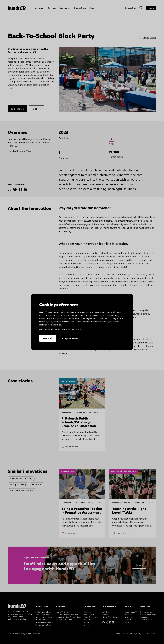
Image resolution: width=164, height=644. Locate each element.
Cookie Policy (77, 329)
